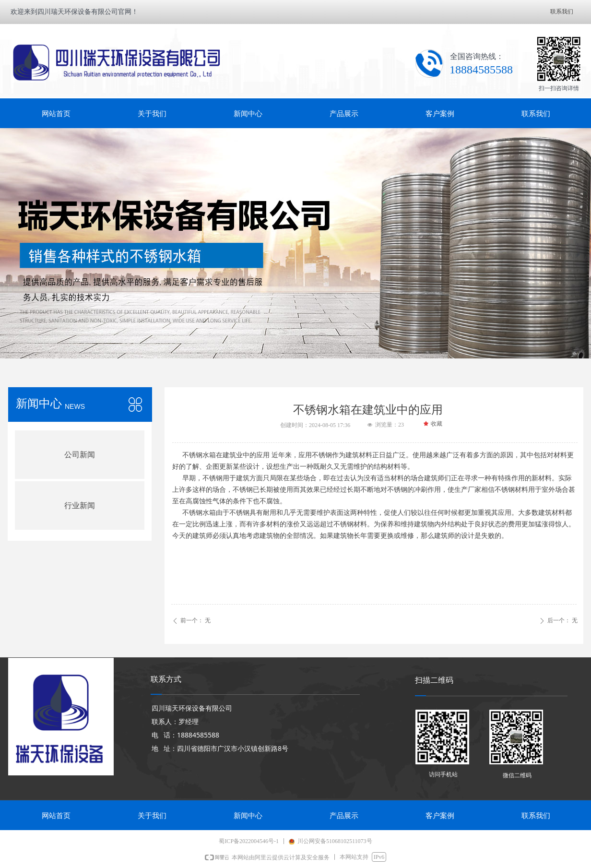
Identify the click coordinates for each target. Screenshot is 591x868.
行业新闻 (80, 505)
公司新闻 (80, 455)
